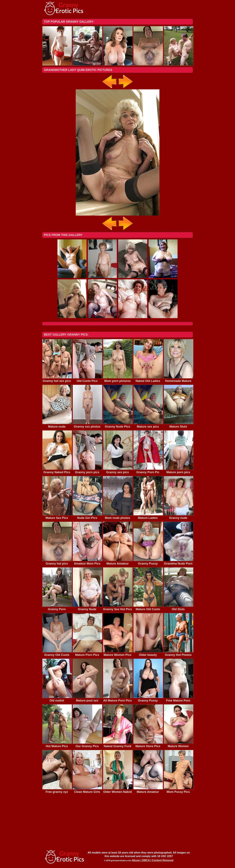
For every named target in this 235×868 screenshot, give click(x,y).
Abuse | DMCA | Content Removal (153, 860)
